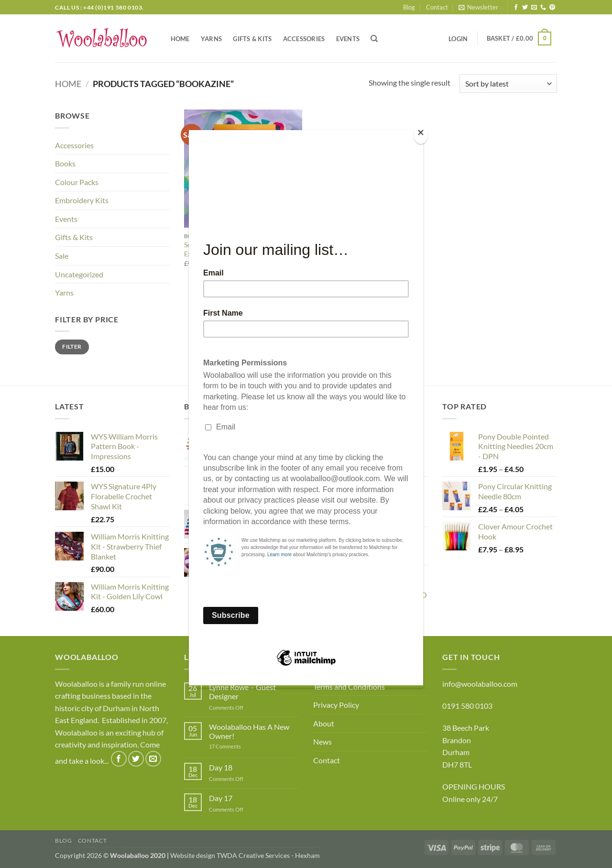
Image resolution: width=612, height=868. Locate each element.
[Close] (421, 135)
